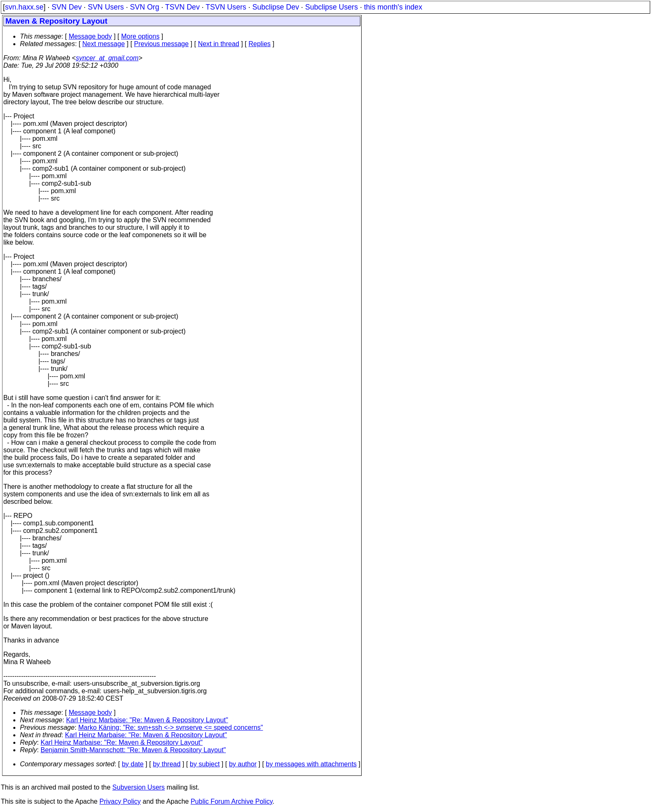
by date (132, 764)
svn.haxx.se (24, 7)
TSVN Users (226, 7)
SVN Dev (66, 7)
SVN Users (106, 7)
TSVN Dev (182, 7)
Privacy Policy (120, 801)
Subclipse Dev (276, 7)
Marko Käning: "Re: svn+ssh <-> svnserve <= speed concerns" (171, 727)
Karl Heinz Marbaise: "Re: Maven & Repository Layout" (147, 720)
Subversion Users (139, 787)
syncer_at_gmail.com (107, 58)
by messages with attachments (311, 764)
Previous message (162, 44)
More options (141, 36)
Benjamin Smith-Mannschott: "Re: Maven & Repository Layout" (133, 750)
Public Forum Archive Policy (231, 801)
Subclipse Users (332, 7)
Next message (103, 44)
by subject (205, 764)
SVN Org (144, 7)
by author (243, 764)
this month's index (393, 7)
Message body (90, 36)
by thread (167, 764)
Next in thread (219, 44)
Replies (260, 44)
